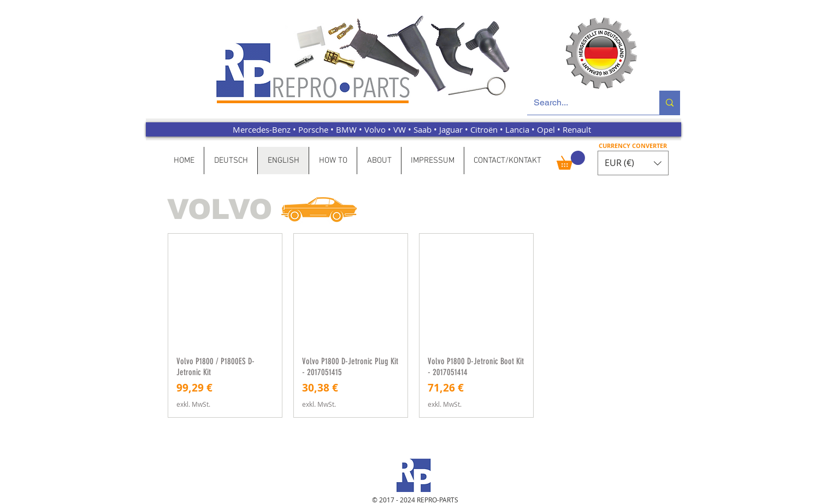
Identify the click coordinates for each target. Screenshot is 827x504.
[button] (571, 160)
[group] (413, 325)
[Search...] (585, 103)
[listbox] (633, 163)
